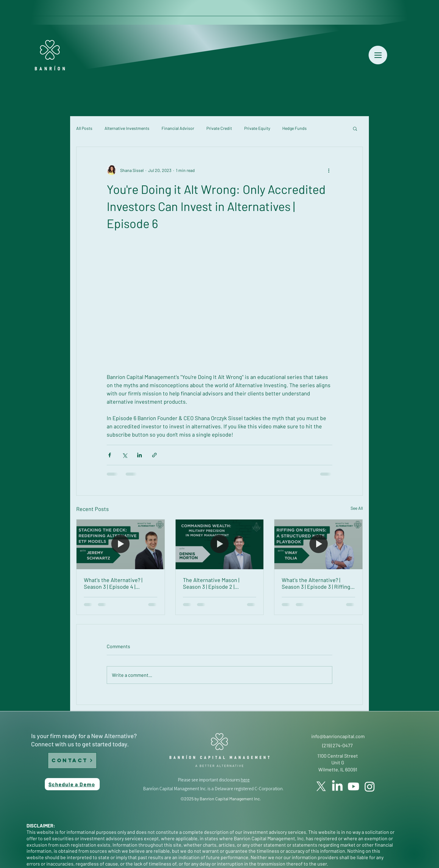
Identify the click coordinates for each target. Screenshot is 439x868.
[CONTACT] (72, 761)
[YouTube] (353, 786)
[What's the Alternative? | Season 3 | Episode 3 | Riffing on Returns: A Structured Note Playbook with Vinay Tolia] (318, 544)
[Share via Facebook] (110, 455)
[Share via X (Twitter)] (125, 455)
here (245, 780)
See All (357, 508)
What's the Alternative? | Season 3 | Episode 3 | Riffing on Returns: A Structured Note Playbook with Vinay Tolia (316, 583)
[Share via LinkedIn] (139, 455)
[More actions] (329, 170)
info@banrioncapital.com (338, 736)
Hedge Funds (294, 128)
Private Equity (257, 128)
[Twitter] (321, 786)
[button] (355, 128)
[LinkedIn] (337, 786)
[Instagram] (370, 786)
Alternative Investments (127, 128)
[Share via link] (154, 455)
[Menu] (378, 55)
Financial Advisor (178, 128)
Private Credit (219, 128)
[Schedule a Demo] (72, 784)
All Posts (84, 128)
